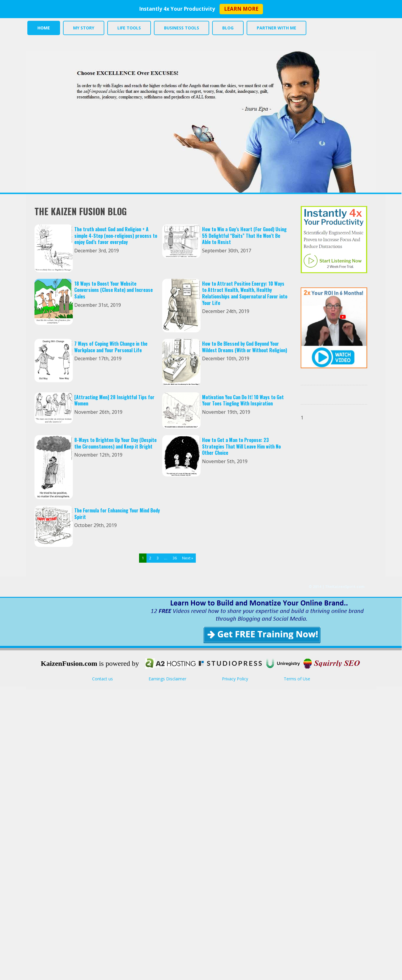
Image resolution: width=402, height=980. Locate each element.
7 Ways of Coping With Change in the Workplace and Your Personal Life (111, 347)
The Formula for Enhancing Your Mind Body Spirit (117, 514)
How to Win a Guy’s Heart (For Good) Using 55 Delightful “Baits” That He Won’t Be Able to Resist (244, 236)
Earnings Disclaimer (167, 679)
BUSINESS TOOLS (180, 28)
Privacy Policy (235, 679)
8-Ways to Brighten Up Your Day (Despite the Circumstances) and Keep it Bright (115, 443)
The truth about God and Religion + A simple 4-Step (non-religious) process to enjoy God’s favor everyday (116, 236)
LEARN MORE (241, 9)
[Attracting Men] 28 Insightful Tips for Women (114, 400)
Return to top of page (396, 974)
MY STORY (83, 28)
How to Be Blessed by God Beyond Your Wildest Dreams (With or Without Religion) (245, 347)
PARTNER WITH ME (274, 28)
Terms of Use (297, 679)
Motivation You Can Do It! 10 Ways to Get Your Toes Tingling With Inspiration (243, 400)
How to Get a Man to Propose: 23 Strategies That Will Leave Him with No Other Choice (241, 446)
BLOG (226, 28)
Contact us (103, 679)
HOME (43, 28)
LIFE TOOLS (128, 28)
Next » (188, 558)
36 (175, 558)
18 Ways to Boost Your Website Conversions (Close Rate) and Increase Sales (113, 290)
